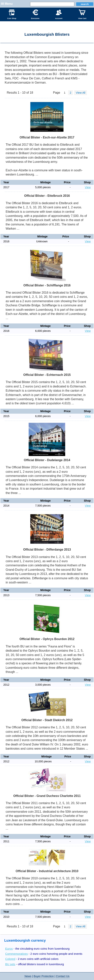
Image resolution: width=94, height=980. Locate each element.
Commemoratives (16, 954)
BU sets (10, 964)
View (88, 187)
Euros (9, 949)
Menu (9, 4)
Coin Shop (12, 14)
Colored (10, 959)
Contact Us (63, 976)
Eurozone (35, 14)
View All (81, 93)
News (28, 976)
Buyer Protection (44, 976)
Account (59, 14)
